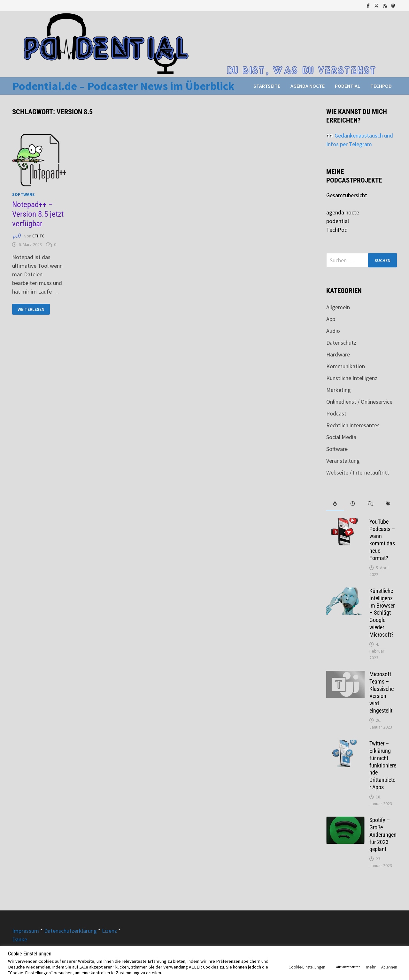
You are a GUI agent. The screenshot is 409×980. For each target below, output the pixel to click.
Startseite (267, 86)
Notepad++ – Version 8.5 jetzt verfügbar (38, 214)
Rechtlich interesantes (353, 425)
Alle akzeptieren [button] (348, 967)
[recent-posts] (353, 504)
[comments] (370, 504)
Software (23, 194)
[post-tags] (388, 504)
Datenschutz (341, 343)
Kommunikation (346, 366)
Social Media (341, 437)
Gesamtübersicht (347, 195)
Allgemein (338, 307)
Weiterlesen (31, 309)
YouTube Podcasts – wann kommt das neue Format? (382, 540)
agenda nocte (308, 86)
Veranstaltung (343, 461)
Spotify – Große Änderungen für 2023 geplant (383, 834)
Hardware (338, 354)
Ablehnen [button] (389, 967)
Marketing (339, 390)
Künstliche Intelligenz (352, 378)
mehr (371, 967)
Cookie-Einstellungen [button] (307, 967)
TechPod (381, 86)
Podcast (336, 413)
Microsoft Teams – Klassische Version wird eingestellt (382, 692)
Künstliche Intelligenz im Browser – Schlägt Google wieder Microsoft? (382, 613)
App (331, 319)
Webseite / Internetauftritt (358, 472)
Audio (333, 331)
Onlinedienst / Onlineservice (359, 402)
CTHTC (38, 236)
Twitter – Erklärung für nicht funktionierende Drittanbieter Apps (383, 765)
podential (347, 86)
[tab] (335, 504)
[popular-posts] (335, 504)
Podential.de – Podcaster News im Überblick (123, 86)
